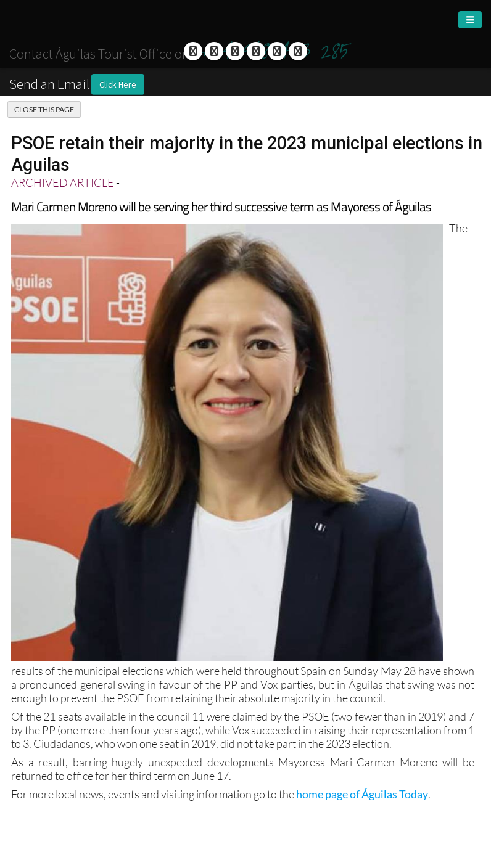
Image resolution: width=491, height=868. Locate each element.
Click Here (118, 84)
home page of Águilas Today (362, 794)
